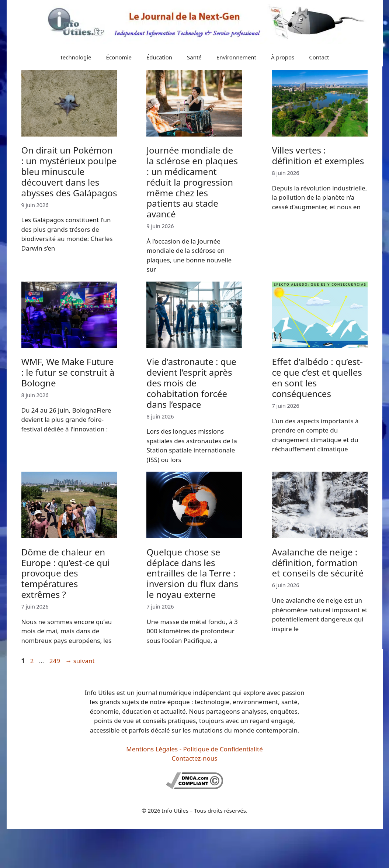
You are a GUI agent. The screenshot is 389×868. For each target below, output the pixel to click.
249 (55, 661)
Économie (119, 57)
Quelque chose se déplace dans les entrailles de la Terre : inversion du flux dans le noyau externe (192, 573)
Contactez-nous (195, 758)
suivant (80, 661)
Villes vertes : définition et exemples (318, 155)
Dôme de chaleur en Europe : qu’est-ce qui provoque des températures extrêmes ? (66, 573)
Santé (194, 57)
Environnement (236, 57)
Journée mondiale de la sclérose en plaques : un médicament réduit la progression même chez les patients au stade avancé (192, 182)
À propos (283, 57)
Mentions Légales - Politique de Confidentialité (194, 749)
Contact (319, 57)
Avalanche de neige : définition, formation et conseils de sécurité (318, 563)
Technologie (76, 57)
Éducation (159, 57)
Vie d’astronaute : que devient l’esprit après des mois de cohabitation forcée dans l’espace (191, 383)
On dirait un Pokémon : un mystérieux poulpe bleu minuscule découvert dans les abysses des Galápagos (69, 171)
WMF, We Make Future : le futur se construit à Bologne (68, 372)
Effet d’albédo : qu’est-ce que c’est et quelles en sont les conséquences (317, 377)
